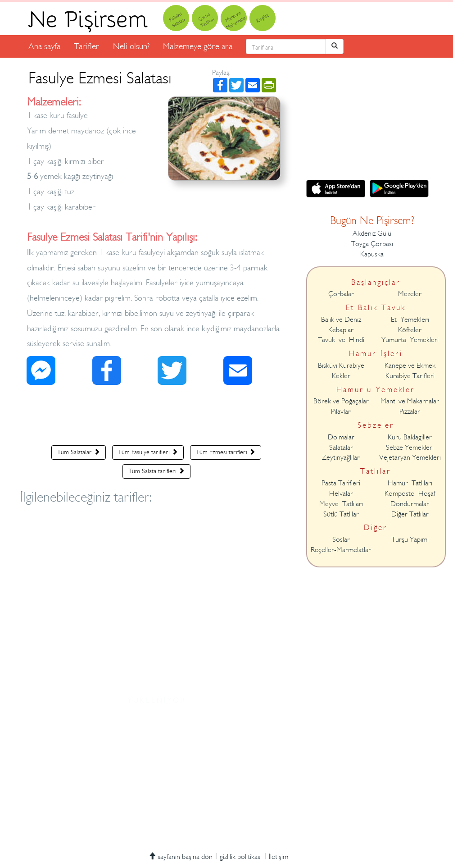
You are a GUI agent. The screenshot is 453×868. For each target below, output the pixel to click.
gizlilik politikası (241, 857)
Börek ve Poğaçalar (341, 401)
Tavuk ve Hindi (341, 340)
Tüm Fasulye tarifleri (148, 452)
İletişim (279, 857)
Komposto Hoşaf (410, 493)
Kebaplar (341, 330)
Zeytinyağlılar (341, 457)
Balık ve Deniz (341, 320)
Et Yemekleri (410, 320)
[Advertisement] (156, 417)
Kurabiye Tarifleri (410, 376)
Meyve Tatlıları (341, 504)
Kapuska (372, 254)
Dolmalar (341, 437)
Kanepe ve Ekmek (410, 365)
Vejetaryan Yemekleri (410, 457)
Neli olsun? (131, 46)
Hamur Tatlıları (410, 483)
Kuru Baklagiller (410, 437)
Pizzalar (410, 411)
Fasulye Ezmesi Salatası (100, 78)
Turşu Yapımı (410, 539)
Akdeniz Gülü (372, 233)
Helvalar (341, 493)
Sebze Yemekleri (410, 448)
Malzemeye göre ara (198, 46)
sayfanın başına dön (181, 857)
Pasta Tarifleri (341, 483)
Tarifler (87, 46)
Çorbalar (341, 294)
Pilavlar (341, 411)
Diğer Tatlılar (410, 514)
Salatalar (341, 448)
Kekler (341, 376)
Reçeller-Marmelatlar (341, 550)
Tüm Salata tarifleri (156, 471)
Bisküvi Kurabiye (341, 365)
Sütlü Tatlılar (341, 514)
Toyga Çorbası (372, 244)
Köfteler (410, 330)
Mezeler (410, 294)
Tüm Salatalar (79, 452)
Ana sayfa (44, 46)
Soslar (341, 539)
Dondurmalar (410, 504)
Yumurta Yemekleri (410, 340)
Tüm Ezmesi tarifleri (226, 452)
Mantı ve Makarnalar (410, 401)
